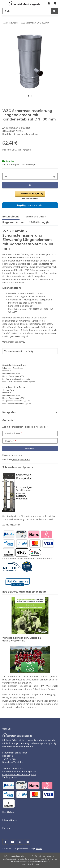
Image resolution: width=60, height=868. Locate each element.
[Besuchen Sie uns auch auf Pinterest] (20, 842)
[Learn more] (24, 3)
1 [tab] (29, 96)
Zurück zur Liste (11, 23)
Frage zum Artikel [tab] (13, 222)
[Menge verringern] (6, 176)
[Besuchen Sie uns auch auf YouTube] (13, 842)
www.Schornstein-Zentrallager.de (19, 775)
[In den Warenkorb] (5, 32)
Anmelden (30, 449)
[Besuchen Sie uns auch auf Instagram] (27, 842)
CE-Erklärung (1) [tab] (39, 222)
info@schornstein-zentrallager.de (19, 771)
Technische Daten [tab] (35, 217)
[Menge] (30, 176)
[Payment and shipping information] (9, 534)
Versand (27, 150)
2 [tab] (31, 96)
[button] (49, 3)
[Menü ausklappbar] (4, 2)
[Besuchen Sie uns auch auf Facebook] (5, 842)
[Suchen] (27, 11)
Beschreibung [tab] (11, 217)
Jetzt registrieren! (21, 459)
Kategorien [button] (9, 412)
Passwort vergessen (12, 455)
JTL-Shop (35, 864)
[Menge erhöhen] (54, 176)
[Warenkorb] (55, 3)
